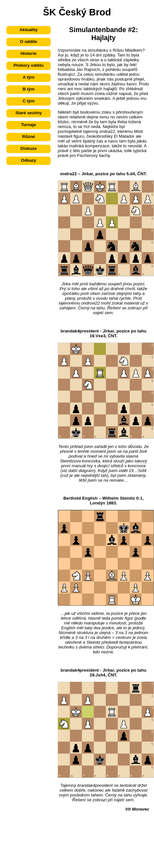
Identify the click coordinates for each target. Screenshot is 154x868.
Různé (29, 137)
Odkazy (28, 160)
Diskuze (29, 148)
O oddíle (28, 42)
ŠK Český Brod (77, 12)
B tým (28, 89)
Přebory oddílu (29, 65)
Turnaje (28, 125)
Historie (29, 53)
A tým (29, 77)
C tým (28, 101)
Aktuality (29, 30)
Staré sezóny (29, 113)
